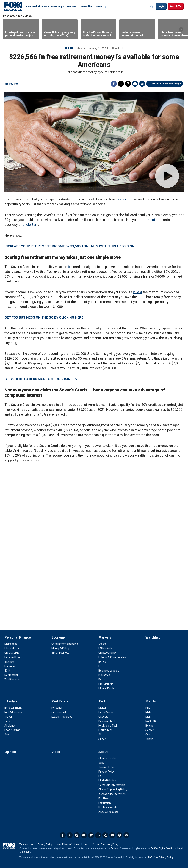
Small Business (60, 653)
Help (86, 844)
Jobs (101, 763)
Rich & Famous (13, 712)
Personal (57, 708)
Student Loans (13, 648)
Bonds (102, 662)
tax (70, 267)
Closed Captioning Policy (113, 790)
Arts (7, 735)
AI (100, 735)
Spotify (119, 835)
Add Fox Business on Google (166, 84)
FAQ (101, 776)
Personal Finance (36, 6)
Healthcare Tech (108, 726)
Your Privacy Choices (68, 844)
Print (135, 84)
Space (102, 739)
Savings (9, 662)
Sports (151, 701)
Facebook (114, 84)
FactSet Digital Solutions (163, 848)
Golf (148, 735)
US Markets (105, 648)
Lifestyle (11, 701)
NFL (148, 708)
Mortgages (11, 644)
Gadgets (103, 717)
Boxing (149, 726)
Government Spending (65, 644)
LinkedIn (98, 835)
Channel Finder (107, 758)
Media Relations (108, 781)
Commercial (59, 712)
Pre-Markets (106, 684)
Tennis (149, 739)
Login (161, 6)
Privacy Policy (106, 772)
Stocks (102, 644)
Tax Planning (12, 680)
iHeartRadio (126, 835)
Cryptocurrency (108, 653)
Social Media (106, 712)
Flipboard (91, 835)
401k (7, 671)
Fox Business (13, 6)
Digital (102, 708)
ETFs (101, 666)
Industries (104, 675)
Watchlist (86, 6)
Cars (7, 721)
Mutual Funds (106, 688)
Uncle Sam (30, 225)
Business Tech (107, 721)
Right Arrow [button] (181, 29)
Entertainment (13, 708)
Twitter (121, 84)
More (99, 6)
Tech (102, 701)
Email (142, 84)
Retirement (11, 675)
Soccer (150, 730)
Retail (102, 680)
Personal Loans (14, 657)
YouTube (84, 835)
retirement (147, 220)
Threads (128, 84)
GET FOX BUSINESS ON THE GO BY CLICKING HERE (44, 317)
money (121, 199)
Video (56, 752)
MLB (148, 717)
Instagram (77, 835)
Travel (8, 717)
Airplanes (10, 726)
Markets (72, 6)
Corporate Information (112, 785)
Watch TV (176, 6)
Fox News (104, 798)
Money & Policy (60, 648)
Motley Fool (12, 84)
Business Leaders (109, 671)
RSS (105, 835)
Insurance (10, 666)
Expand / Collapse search (152, 7)
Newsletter (112, 835)
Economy (57, 6)
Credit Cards (12, 653)
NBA (148, 712)
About (103, 752)
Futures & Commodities (112, 657)
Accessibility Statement (112, 794)
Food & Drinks (12, 730)
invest (138, 292)
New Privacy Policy (164, 857)
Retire (69, 48)
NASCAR (151, 721)
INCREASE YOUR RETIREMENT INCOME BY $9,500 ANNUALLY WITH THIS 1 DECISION (69, 246)
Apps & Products (108, 812)
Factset (115, 848)
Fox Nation (105, 803)
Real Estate (60, 701)
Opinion (10, 752)
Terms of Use (106, 767)
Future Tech (105, 730)
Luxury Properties (62, 717)
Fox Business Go (108, 807)
